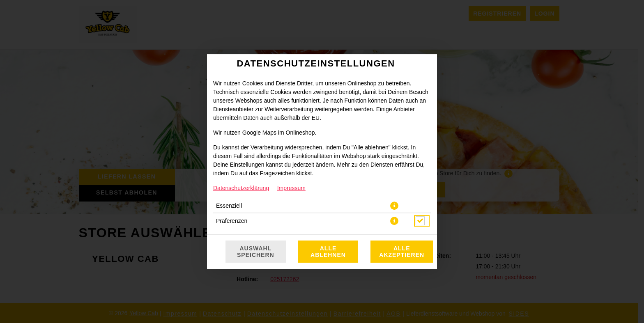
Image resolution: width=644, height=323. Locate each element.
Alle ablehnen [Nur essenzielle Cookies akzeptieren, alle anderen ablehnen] (328, 252)
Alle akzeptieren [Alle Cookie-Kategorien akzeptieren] (402, 252)
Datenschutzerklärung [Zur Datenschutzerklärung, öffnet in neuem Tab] (241, 188)
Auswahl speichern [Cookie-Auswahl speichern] (256, 252)
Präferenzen (232, 221)
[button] (394, 206)
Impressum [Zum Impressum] (291, 188)
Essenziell (229, 206)
